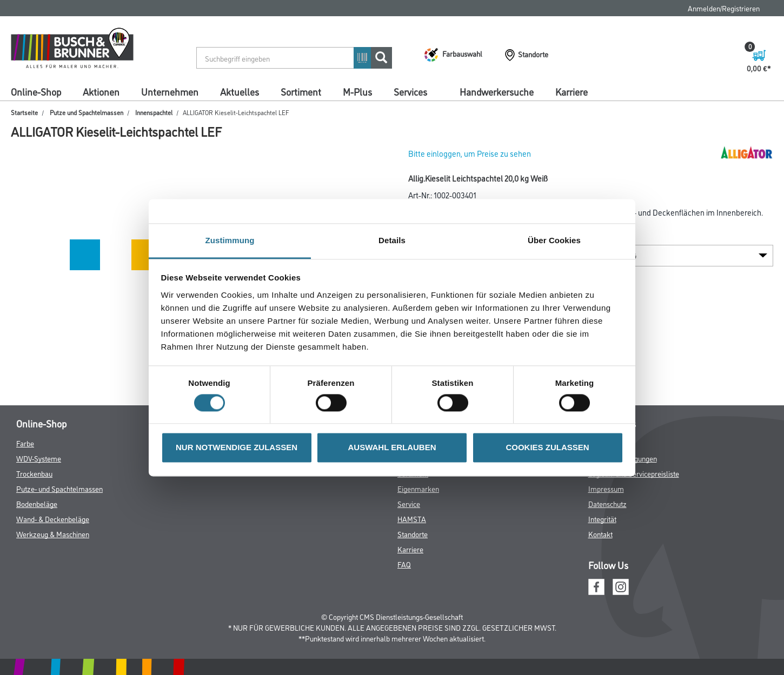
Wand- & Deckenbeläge (53, 519)
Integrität (602, 519)
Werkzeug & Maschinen (53, 534)
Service (409, 503)
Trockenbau (34, 473)
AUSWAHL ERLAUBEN (392, 448)
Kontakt (600, 534)
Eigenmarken (418, 488)
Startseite (24, 112)
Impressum (606, 488)
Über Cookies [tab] (554, 240)
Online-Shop (36, 91)
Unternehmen (170, 91)
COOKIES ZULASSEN (547, 448)
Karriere (572, 91)
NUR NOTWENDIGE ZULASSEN (237, 448)
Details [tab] (392, 240)
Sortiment (301, 91)
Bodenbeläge (37, 503)
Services (410, 91)
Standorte (413, 534)
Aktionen (101, 91)
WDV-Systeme (39, 458)
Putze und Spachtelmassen (87, 112)
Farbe (25, 443)
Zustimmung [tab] (230, 240)
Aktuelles (240, 91)
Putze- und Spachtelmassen (59, 488)
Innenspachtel (154, 112)
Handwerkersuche (497, 91)
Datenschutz (607, 503)
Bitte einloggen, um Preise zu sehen (470, 153)
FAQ (404, 564)
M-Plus (357, 91)
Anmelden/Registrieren (724, 8)
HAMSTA (412, 519)
